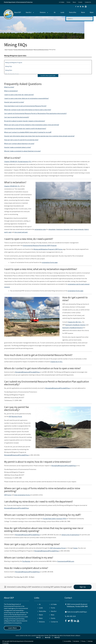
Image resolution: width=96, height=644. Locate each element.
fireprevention (62, 561)
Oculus (75, 548)
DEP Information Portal (58, 548)
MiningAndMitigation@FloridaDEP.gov (28, 372)
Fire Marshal (26, 561)
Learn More (12, 628)
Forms (69, 2)
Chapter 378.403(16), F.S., (12, 186)
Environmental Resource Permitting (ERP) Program (40, 245)
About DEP (18, 12)
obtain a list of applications (70, 535)
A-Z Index (62, 2)
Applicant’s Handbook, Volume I (76, 325)
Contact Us (88, 2)
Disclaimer (76, 641)
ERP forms (8, 495)
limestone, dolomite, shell (65, 229)
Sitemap (90, 641)
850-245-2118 (71, 616)
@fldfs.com (70, 561)
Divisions (43, 12)
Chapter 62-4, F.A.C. (57, 362)
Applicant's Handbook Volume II (73, 328)
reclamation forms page (50, 262)
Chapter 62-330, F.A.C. (75, 322)
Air (55, 12)
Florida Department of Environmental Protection (18, 2)
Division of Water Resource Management (23, 50)
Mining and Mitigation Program (41, 50)
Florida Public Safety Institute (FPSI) (55, 519)
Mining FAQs (9, 66)
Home (6, 50)
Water (92, 12)
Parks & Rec (73, 12)
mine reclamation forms (22, 495)
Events (80, 2)
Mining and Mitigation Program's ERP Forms (48, 249)
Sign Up (83, 587)
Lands (62, 12)
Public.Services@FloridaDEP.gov (77, 612)
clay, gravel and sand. (21, 232)
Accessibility (68, 641)
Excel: (57, 637)
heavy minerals (79, 229)
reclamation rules (40, 229)
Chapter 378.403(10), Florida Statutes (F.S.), (18, 161)
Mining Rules (9, 70)
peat (10, 232)
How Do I (29, 12)
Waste (83, 12)
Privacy (84, 641)
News (74, 2)
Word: (48, 637)
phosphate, (52, 229)
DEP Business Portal (15, 416)
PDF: (38, 637)
